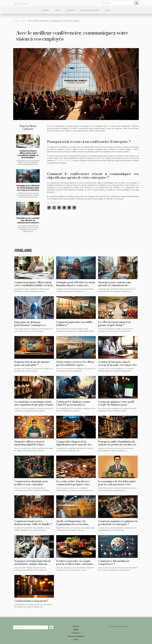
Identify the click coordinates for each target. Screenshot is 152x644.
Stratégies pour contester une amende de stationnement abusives (28, 220)
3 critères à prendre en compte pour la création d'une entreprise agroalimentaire (75, 564)
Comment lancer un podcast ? (31, 601)
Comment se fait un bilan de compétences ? (114, 563)
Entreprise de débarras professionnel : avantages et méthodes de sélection (30, 325)
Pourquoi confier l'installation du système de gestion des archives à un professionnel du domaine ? (117, 445)
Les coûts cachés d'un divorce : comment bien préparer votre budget (73, 484)
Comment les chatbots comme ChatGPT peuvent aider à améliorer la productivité (73, 405)
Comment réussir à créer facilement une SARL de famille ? (33, 523)
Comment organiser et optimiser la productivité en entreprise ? (118, 523)
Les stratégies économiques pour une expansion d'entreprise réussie (34, 403)
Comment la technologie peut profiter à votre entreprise (31, 483)
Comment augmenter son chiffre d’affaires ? (75, 324)
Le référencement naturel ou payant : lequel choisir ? (114, 324)
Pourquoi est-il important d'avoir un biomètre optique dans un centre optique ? (33, 564)
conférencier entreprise (65, 161)
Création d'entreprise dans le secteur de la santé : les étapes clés (117, 364)
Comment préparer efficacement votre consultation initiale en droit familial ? (28, 154)
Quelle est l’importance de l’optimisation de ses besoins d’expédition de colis (72, 524)
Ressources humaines (90, 10)
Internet (46, 10)
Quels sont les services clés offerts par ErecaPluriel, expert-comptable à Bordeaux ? (75, 365)
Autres (107, 10)
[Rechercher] (117, 3)
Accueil (16, 21)
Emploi (58, 10)
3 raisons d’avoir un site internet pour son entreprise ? (32, 364)
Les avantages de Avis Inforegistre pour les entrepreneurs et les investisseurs (117, 484)
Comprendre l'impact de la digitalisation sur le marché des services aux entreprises (74, 445)
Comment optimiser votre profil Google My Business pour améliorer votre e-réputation (116, 405)
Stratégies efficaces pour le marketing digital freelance (30, 443)
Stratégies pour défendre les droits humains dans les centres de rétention (28, 188)
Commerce (71, 10)
